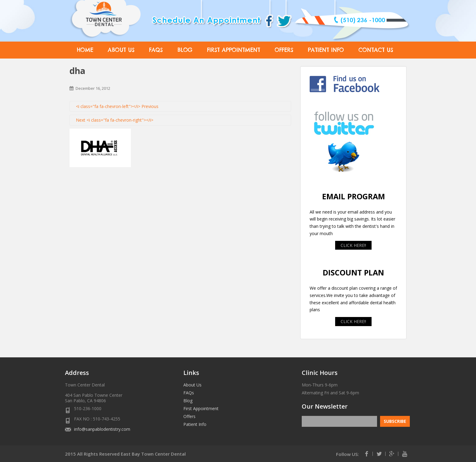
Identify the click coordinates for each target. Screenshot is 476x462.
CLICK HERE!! (353, 245)
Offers (284, 50)
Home (85, 50)
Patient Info (326, 50)
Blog (185, 50)
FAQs (156, 50)
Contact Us (376, 50)
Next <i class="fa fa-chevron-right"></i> (115, 120)
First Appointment (234, 50)
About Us (121, 50)
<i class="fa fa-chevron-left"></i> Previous (117, 106)
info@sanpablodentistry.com (102, 429)
